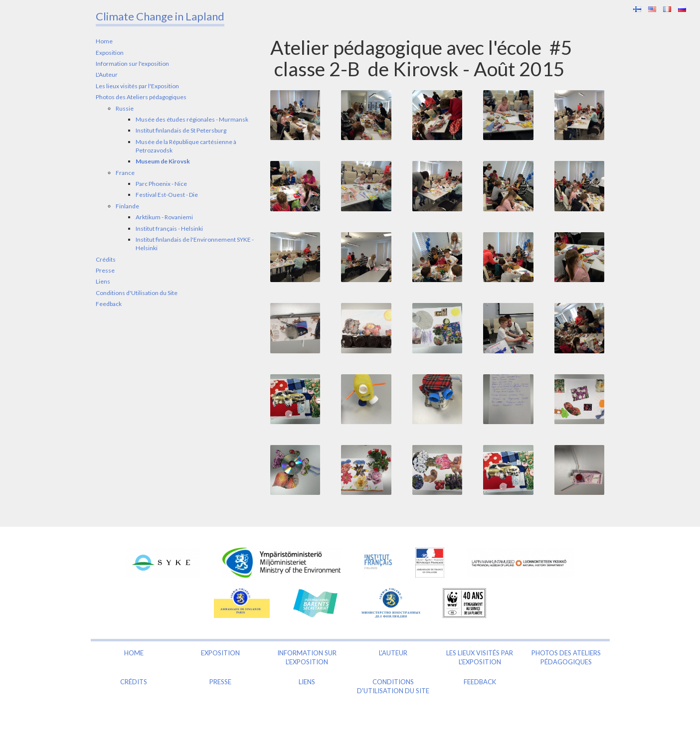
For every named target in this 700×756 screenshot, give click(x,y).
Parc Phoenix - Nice (161, 184)
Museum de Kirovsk (163, 161)
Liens (103, 281)
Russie (125, 108)
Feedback (109, 304)
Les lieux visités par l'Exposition (137, 86)
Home (104, 41)
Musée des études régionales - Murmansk (192, 119)
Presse (105, 270)
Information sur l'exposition (132, 64)
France (125, 173)
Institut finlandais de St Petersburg (181, 130)
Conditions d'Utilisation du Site (137, 293)
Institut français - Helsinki (169, 228)
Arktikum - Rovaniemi (164, 217)
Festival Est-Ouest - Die (167, 195)
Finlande (127, 206)
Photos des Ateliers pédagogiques (141, 97)
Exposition (110, 53)
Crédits (106, 259)
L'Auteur (107, 75)
